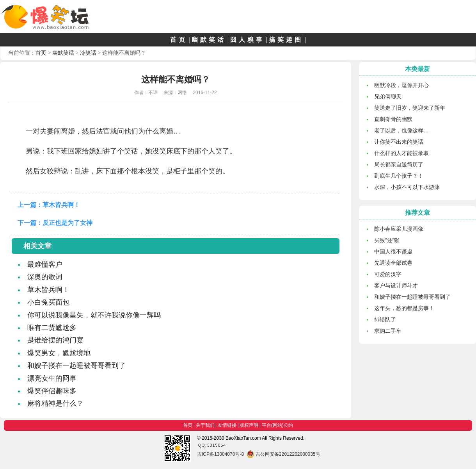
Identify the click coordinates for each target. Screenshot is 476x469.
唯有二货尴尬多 (52, 328)
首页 (179, 40)
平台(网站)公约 (277, 425)
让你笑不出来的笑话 (399, 142)
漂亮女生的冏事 (52, 378)
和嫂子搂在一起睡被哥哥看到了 (76, 366)
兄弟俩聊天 (388, 96)
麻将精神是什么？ (55, 403)
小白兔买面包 (48, 302)
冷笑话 (88, 53)
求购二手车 (388, 331)
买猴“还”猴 (387, 240)
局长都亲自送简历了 (399, 164)
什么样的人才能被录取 (401, 153)
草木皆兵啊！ (61, 205)
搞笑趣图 (286, 40)
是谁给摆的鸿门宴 (55, 340)
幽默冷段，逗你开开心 (401, 85)
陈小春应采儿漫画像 (399, 229)
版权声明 (249, 425)
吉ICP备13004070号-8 (220, 454)
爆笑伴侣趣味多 (52, 391)
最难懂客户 (45, 264)
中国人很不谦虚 (393, 251)
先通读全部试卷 (393, 263)
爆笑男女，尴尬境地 (59, 353)
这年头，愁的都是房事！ (404, 308)
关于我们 (205, 425)
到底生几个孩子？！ (399, 176)
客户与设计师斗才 (396, 285)
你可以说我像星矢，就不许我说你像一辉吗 (94, 315)
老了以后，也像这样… (401, 130)
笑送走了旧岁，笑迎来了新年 (410, 108)
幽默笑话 (209, 40)
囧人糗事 (247, 40)
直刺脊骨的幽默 (393, 119)
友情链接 (227, 425)
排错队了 (385, 319)
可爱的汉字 (388, 274)
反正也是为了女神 (67, 223)
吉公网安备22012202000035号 (283, 454)
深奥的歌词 (45, 277)
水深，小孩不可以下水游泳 (407, 187)
